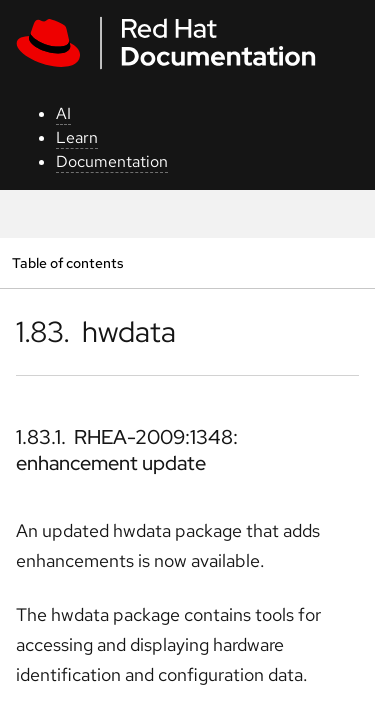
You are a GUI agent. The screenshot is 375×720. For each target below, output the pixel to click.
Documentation (112, 161)
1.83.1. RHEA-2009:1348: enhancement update (127, 450)
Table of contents (67, 262)
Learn (77, 137)
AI (63, 113)
